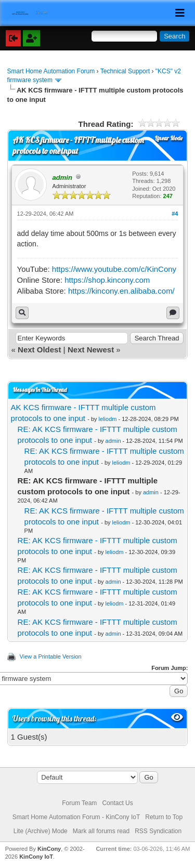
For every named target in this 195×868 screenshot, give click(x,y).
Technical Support (125, 71)
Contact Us (117, 803)
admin (113, 441)
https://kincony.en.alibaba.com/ (121, 291)
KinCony (49, 849)
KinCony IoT (36, 857)
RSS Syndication (158, 831)
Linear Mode (169, 138)
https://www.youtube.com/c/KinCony (114, 269)
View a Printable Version (51, 656)
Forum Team (79, 803)
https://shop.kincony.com (107, 280)
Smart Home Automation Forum (51, 71)
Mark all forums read (101, 831)
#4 (175, 214)
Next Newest (91, 350)
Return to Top (164, 817)
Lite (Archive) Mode (41, 831)
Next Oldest (39, 350)
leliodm (108, 419)
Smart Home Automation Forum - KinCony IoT (76, 817)
